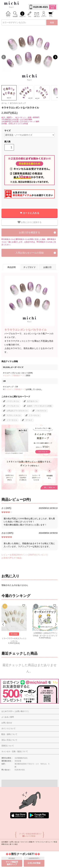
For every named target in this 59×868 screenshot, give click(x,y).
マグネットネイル (14, 415)
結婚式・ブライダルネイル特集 (39, 406)
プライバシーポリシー (44, 842)
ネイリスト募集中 (28, 842)
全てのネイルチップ (18, 103)
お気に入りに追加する (30, 222)
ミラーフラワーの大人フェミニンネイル (14, 639)
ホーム (4, 103)
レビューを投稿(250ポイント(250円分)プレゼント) (25, 555)
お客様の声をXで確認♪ (12, 558)
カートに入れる (31, 213)
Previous (4, 57)
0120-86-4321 (41, 7)
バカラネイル (41, 411)
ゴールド (29, 420)
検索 (52, 23)
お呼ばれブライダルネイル (17, 411)
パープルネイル (13, 406)
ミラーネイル (34, 415)
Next (55, 57)
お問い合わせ (15, 842)
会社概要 (5, 842)
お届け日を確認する (30, 232)
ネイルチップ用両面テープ (13, 376)
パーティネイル (13, 401)
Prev (3, 624)
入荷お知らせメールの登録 (30, 253)
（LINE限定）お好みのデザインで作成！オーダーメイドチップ (45, 634)
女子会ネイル (32, 401)
